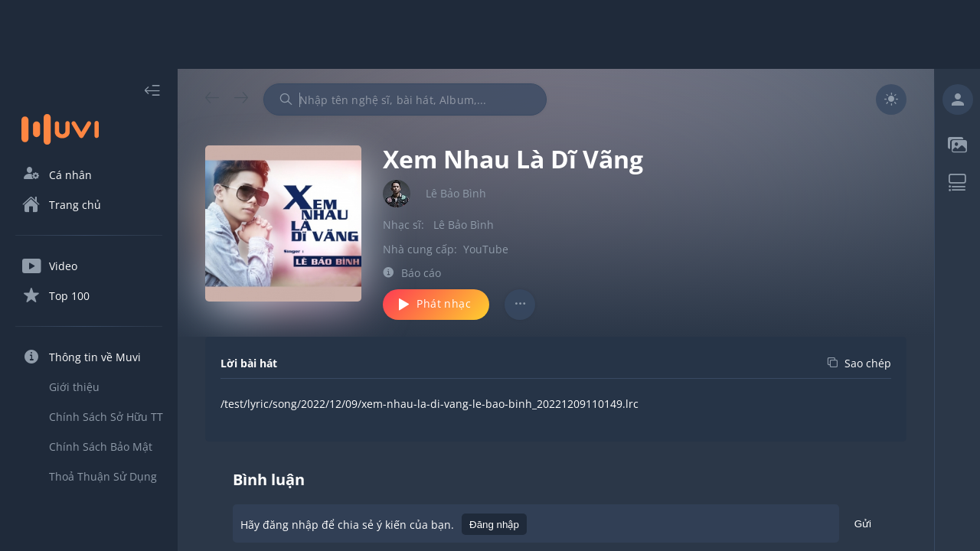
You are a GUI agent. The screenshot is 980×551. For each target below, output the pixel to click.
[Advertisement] (490, 34)
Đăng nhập (494, 525)
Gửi (863, 526)
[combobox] (405, 99)
